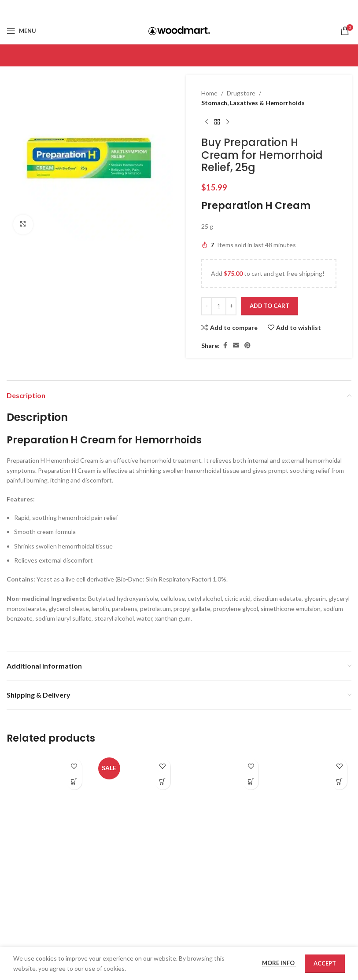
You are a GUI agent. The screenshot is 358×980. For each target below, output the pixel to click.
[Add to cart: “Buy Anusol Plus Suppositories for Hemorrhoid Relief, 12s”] (74, 782)
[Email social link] (179, 9)
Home (209, 93)
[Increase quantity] (231, 306)
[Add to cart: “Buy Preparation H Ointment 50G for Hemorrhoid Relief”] (339, 782)
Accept (325, 963)
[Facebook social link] (168, 9)
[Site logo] (179, 30)
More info (279, 963)
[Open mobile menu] (21, 31)
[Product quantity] (219, 306)
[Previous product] (207, 122)
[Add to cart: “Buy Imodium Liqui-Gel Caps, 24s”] (251, 782)
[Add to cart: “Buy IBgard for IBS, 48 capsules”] (163, 782)
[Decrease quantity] (207, 306)
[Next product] (228, 122)
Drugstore (241, 93)
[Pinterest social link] (190, 9)
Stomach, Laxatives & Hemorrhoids (253, 103)
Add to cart (269, 306)
